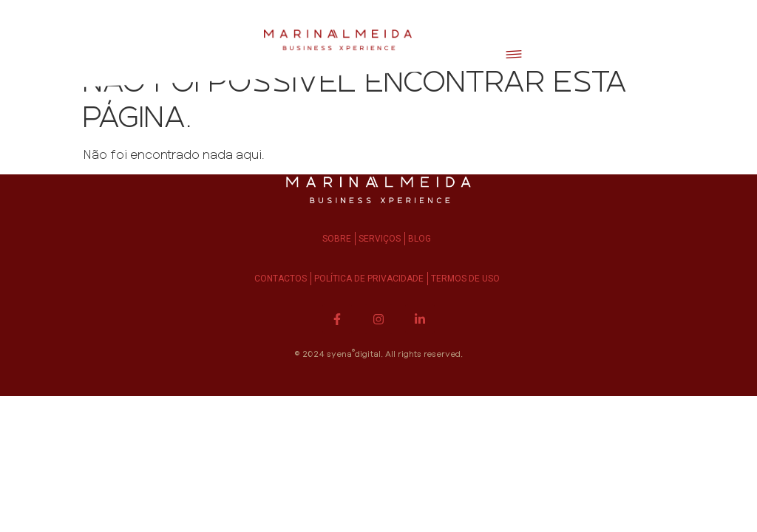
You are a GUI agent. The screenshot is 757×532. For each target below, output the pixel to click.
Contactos (281, 279)
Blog (420, 239)
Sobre (337, 239)
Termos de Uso (465, 279)
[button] (513, 52)
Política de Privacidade (369, 279)
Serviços (380, 239)
